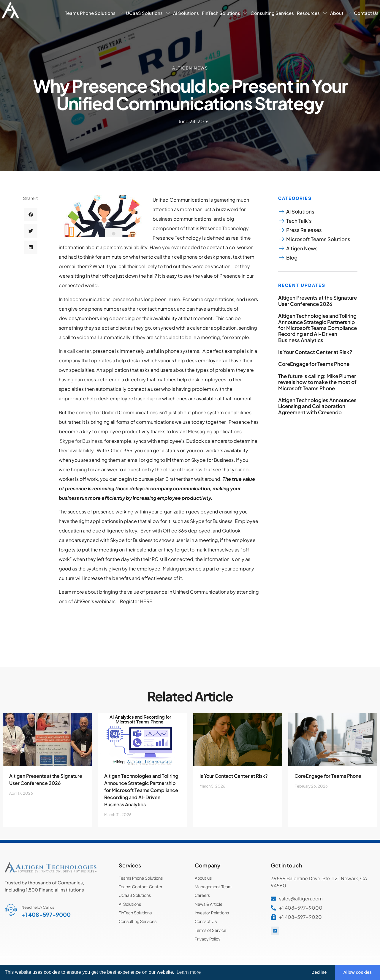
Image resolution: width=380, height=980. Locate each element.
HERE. (147, 601)
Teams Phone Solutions (94, 13)
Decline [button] (319, 972)
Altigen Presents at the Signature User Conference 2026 (318, 301)
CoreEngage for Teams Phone (314, 364)
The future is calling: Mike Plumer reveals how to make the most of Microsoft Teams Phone (317, 382)
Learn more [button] (189, 972)
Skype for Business (81, 441)
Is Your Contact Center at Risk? (315, 352)
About (341, 13)
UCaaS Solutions (148, 13)
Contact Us (366, 13)
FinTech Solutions (225, 13)
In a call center (75, 351)
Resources (312, 13)
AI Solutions (186, 13)
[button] (31, 215)
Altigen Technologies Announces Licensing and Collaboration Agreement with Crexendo (317, 406)
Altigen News (190, 68)
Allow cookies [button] (357, 972)
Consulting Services (272, 13)
